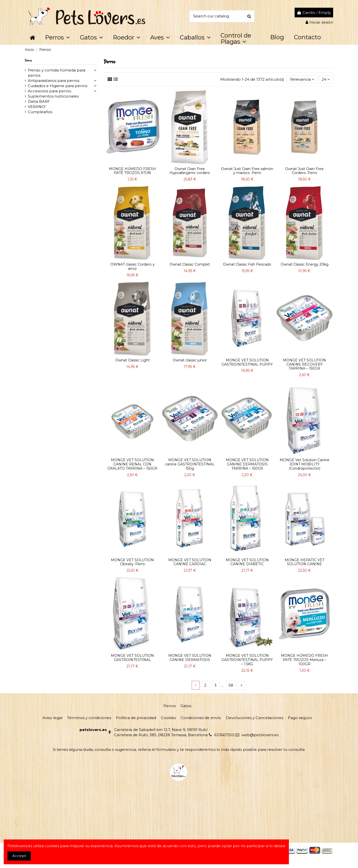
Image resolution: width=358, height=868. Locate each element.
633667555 (224, 735)
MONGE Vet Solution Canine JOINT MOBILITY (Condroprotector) (305, 464)
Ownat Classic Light (133, 360)
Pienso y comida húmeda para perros (57, 73)
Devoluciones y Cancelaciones (254, 718)
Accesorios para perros (49, 91)
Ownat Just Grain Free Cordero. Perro (304, 171)
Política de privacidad (136, 718)
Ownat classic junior (190, 360)
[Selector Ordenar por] (302, 80)
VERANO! (37, 107)
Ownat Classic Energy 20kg (305, 264)
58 (231, 685)
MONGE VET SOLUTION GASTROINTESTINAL (132, 658)
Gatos (186, 706)
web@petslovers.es (260, 735)
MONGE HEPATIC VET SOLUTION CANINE (305, 562)
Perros (28, 60)
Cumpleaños (40, 112)
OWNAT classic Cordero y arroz (133, 266)
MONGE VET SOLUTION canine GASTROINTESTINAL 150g (190, 464)
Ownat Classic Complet (190, 264)
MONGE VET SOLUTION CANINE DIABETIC (247, 562)
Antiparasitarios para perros (54, 81)
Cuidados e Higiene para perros (58, 86)
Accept (19, 856)
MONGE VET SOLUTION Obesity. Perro (132, 562)
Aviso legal (52, 718)
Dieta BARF (39, 101)
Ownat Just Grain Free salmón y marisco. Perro (247, 171)
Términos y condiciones (89, 718)
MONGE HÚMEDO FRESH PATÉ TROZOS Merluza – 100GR (304, 660)
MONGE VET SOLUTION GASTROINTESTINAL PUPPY (247, 362)
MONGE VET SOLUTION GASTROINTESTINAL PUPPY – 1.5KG (247, 660)
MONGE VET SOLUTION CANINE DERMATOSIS (190, 658)
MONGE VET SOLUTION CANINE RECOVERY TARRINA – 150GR (304, 364)
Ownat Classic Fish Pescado (247, 264)
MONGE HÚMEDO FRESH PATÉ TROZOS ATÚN (132, 171)
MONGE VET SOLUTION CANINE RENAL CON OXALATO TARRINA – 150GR (132, 464)
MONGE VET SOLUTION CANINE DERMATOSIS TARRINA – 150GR (247, 464)
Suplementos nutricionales (53, 96)
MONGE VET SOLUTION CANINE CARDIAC (190, 562)
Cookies (168, 718)
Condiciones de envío (201, 718)
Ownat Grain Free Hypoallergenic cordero (190, 171)
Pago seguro (300, 718)
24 (326, 79)
